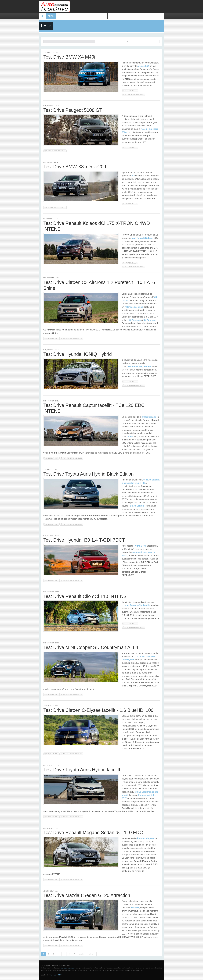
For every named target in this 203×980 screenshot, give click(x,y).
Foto (70, 16)
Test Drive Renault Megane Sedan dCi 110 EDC (93, 833)
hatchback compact (134, 307)
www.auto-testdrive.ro (68, 968)
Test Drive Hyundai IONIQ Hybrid (78, 354)
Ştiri (61, 16)
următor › (82, 954)
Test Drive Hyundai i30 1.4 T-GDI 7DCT (84, 540)
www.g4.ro (52, 975)
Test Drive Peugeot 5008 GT (73, 110)
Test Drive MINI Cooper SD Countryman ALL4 (91, 647)
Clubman (140, 656)
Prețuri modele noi (96, 16)
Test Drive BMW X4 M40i (69, 57)
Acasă (42, 16)
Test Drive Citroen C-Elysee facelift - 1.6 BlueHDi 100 (98, 710)
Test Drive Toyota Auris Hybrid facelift (82, 770)
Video (80, 16)
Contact (142, 16)
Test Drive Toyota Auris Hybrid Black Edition (89, 474)
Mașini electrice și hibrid (121, 16)
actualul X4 (144, 66)
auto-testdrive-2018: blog (134, 94)
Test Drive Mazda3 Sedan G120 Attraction (87, 895)
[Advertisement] (117, 6)
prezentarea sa (149, 417)
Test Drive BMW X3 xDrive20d (75, 167)
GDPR (60, 975)
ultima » (92, 954)
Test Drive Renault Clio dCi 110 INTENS (85, 596)
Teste (51, 16)
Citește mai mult (131, 91)
